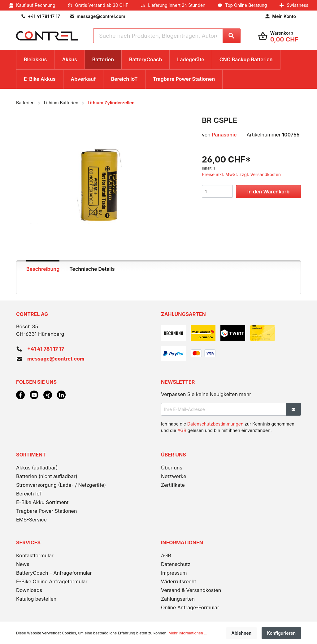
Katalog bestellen (36, 599)
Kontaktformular (35, 555)
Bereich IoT (29, 494)
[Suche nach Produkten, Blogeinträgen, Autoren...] (158, 36)
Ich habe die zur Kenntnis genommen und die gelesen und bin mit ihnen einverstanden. (228, 427)
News (23, 564)
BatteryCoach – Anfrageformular (54, 573)
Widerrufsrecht (178, 581)
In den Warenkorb (268, 192)
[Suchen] (232, 36)
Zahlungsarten (178, 599)
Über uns (172, 468)
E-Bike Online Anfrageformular (52, 581)
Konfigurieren (281, 633)
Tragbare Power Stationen (46, 511)
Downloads (29, 590)
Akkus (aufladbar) (37, 468)
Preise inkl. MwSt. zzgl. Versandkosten (241, 174)
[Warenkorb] (278, 36)
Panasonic (224, 135)
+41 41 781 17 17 (46, 349)
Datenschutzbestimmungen (215, 424)
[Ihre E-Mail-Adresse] (224, 409)
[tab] (43, 268)
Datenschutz (176, 564)
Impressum (174, 573)
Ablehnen (242, 633)
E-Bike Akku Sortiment (42, 502)
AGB (182, 430)
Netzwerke (174, 476)
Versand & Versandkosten (191, 590)
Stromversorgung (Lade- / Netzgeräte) (61, 485)
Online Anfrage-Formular (190, 607)
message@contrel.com (56, 359)
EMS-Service (31, 520)
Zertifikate (173, 485)
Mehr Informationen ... (188, 633)
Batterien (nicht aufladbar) (47, 476)
